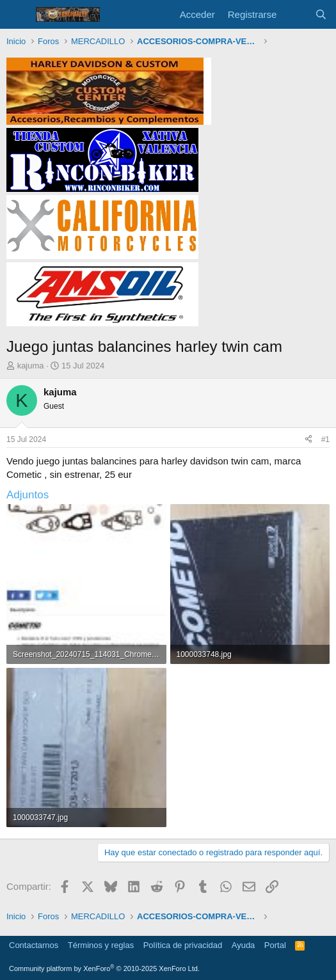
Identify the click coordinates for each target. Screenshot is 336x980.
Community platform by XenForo (104, 968)
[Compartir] (308, 440)
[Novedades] (295, 14)
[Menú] (18, 15)
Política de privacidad (183, 945)
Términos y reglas (101, 945)
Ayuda (244, 945)
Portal (275, 945)
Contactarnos (34, 945)
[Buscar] (321, 14)
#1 (325, 439)
